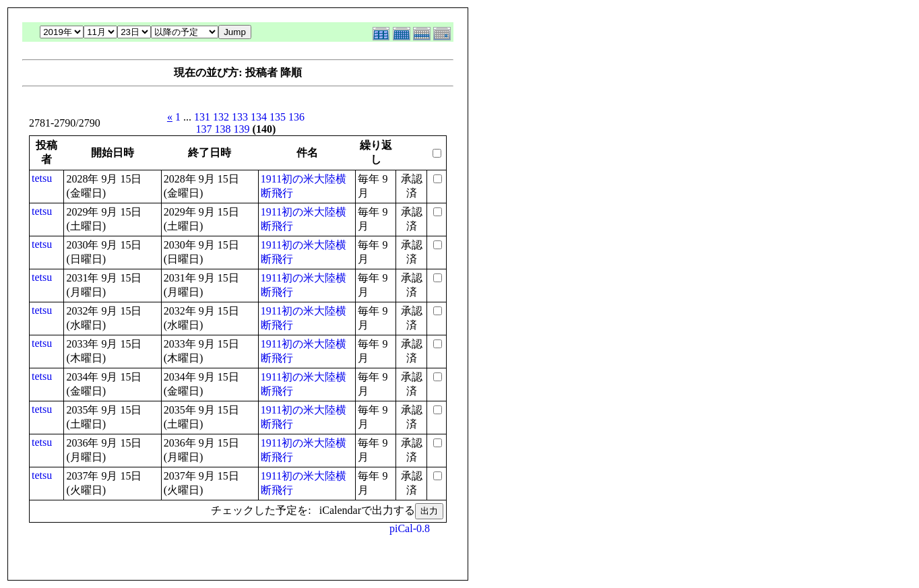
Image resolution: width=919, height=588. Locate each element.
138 (223, 129)
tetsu (42, 178)
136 (296, 117)
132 (221, 117)
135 (278, 117)
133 (240, 117)
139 (242, 129)
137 (204, 129)
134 (259, 117)
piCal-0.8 (410, 528)
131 (202, 117)
